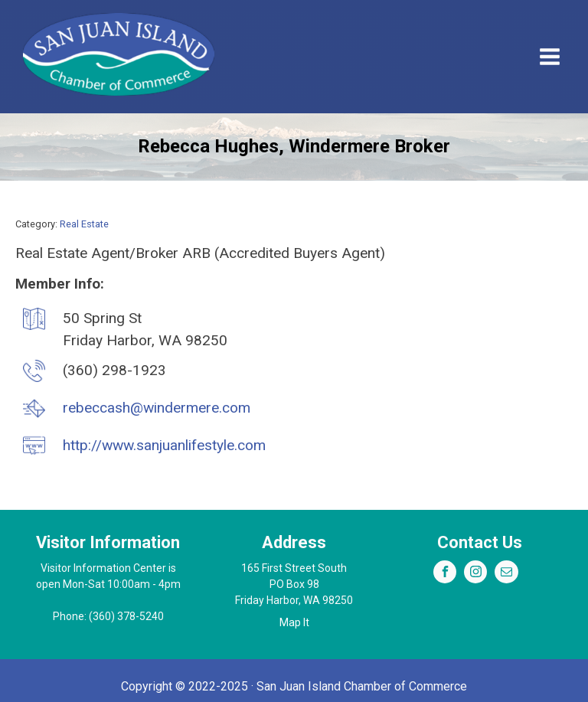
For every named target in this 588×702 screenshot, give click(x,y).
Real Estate (84, 224)
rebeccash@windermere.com (157, 408)
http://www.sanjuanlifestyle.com (164, 445)
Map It (294, 622)
